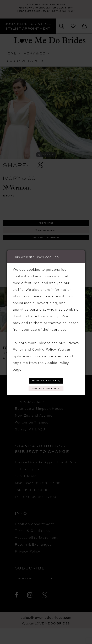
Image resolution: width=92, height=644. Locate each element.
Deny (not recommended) (46, 390)
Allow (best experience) (46, 379)
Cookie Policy (44, 346)
